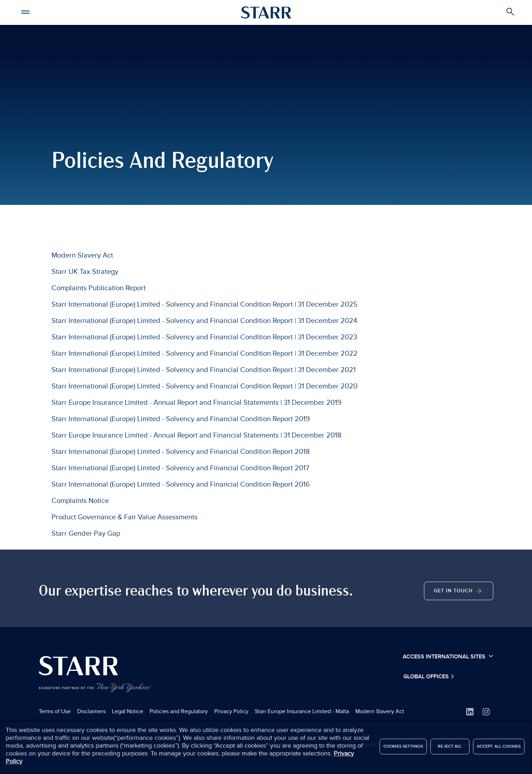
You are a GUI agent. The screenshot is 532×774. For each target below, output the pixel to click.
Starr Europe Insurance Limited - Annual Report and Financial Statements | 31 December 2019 (197, 403)
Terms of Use (55, 711)
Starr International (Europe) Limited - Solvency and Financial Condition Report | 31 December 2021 (204, 370)
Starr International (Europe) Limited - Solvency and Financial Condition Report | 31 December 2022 (205, 354)
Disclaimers (91, 711)
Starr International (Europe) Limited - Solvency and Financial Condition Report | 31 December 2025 (205, 304)
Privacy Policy (231, 711)
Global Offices (427, 677)
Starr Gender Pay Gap (86, 534)
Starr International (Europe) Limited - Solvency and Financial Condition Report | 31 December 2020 (205, 386)
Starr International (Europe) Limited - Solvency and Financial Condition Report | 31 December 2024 (204, 321)
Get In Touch (459, 615)
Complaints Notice (80, 501)
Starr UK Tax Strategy (85, 272)
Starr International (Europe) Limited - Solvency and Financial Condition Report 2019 (181, 419)
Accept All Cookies (499, 750)
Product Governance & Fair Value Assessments (125, 517)
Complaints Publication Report (99, 288)
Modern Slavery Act (82, 255)
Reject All (450, 750)
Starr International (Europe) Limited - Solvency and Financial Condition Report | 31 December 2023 (204, 337)
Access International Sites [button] (448, 656)
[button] (25, 11)
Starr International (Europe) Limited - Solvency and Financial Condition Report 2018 (181, 452)
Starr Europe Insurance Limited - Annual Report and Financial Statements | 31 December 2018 (197, 435)
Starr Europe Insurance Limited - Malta (302, 711)
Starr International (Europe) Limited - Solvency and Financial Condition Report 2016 (181, 484)
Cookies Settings (403, 750)
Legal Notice (128, 711)
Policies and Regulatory (179, 711)
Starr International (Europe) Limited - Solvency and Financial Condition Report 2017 (180, 468)
